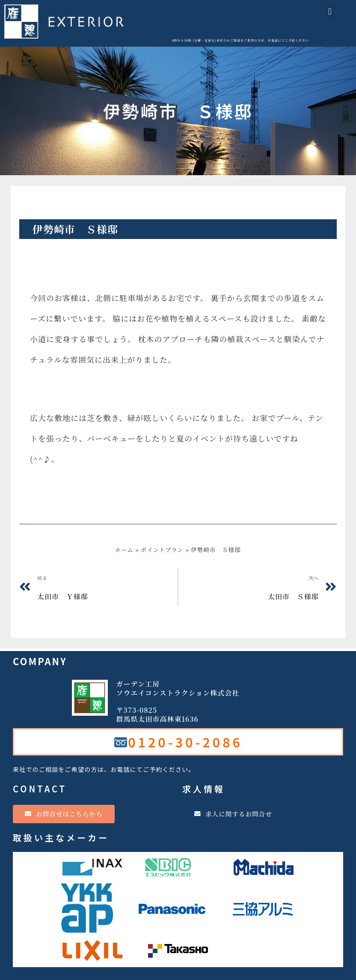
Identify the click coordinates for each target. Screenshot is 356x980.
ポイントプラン (51, 207)
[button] (330, 11)
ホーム (124, 550)
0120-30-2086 (185, 742)
